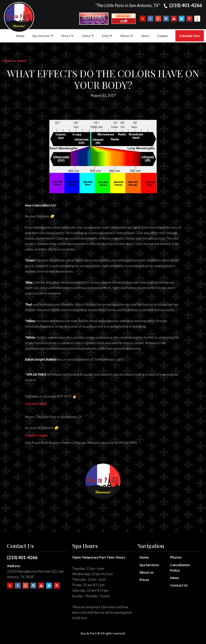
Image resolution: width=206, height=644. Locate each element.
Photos (176, 557)
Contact (162, 36)
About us (147, 572)
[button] (43, 36)
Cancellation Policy (180, 568)
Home (20, 36)
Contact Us (179, 585)
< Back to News (14, 61)
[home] (19, 17)
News (145, 36)
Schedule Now (190, 36)
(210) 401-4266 (22, 557)
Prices (144, 580)
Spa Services (149, 565)
